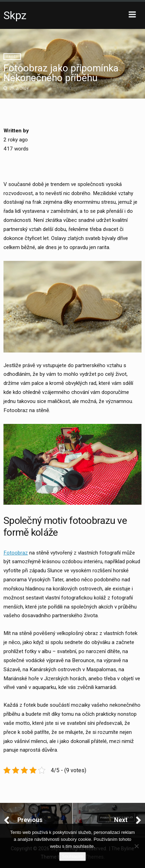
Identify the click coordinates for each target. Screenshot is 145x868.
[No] (136, 846)
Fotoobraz (16, 553)
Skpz (15, 15)
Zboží (12, 57)
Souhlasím (72, 856)
